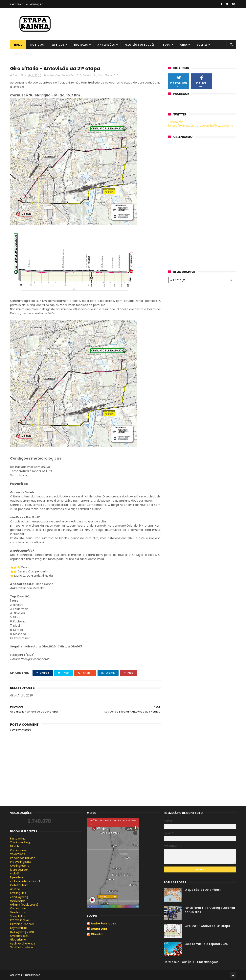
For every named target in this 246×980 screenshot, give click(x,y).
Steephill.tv (18, 916)
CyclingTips (18, 893)
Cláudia (97, 934)
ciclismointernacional (25, 881)
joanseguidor (19, 870)
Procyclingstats (21, 862)
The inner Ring (20, 842)
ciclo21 (15, 873)
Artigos (58, 45)
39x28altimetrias (22, 947)
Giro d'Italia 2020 (108, 75)
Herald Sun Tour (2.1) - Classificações (191, 962)
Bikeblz (15, 846)
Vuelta (202, 45)
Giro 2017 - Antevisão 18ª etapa (207, 926)
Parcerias (17, 4)
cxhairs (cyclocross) (24, 905)
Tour (167, 45)
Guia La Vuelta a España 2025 (206, 944)
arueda (15, 889)
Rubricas (81, 45)
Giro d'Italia (90, 75)
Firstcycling (18, 839)
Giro (184, 45)
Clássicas (22, 54)
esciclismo (17, 901)
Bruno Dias (99, 929)
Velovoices (18, 854)
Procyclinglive (20, 920)
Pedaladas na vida (23, 858)
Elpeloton (16, 877)
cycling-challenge (23, 943)
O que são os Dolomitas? (203, 890)
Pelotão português (140, 45)
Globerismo (18, 940)
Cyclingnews (19, 850)
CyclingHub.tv (20, 866)
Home (18, 45)
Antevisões (106, 45)
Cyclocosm (18, 908)
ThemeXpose (32, 975)
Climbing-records (22, 924)
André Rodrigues (103, 924)
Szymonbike (18, 928)
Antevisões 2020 (71, 75)
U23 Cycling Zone (22, 932)
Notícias (37, 45)
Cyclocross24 (20, 936)
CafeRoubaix (19, 885)
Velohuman (18, 912)
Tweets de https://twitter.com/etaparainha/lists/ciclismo (201, 124)
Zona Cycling (19, 897)
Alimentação (35, 4)
